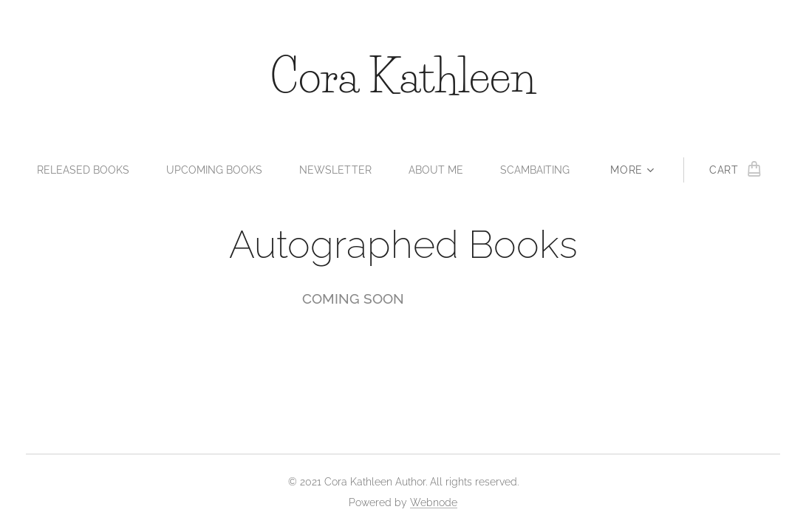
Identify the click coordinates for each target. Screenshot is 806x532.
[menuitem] (81, 170)
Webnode (434, 502)
